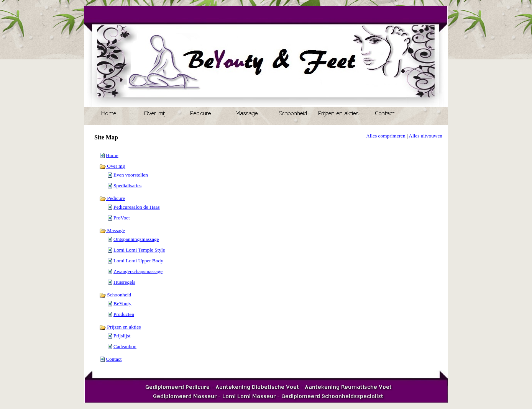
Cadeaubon (125, 346)
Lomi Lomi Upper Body (138, 261)
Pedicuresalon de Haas (137, 207)
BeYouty (122, 303)
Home (112, 155)
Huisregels (124, 282)
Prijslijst (122, 336)
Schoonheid (115, 295)
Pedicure (112, 198)
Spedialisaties (127, 186)
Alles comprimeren (386, 136)
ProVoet (122, 218)
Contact (114, 359)
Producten (124, 314)
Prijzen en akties (120, 327)
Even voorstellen (131, 175)
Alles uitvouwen (425, 136)
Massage (112, 230)
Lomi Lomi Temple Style (139, 250)
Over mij (112, 166)
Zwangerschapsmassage (138, 271)
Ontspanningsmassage (136, 239)
